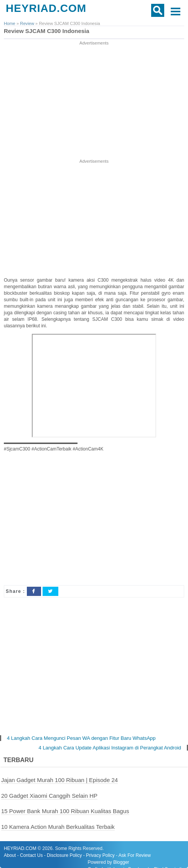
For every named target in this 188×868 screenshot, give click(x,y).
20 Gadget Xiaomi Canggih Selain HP (49, 796)
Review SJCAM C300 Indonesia (47, 31)
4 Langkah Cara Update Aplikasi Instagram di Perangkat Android (110, 748)
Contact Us (31, 855)
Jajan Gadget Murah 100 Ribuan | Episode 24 (59, 780)
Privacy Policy (100, 855)
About (10, 855)
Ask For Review (135, 855)
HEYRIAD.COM (46, 8)
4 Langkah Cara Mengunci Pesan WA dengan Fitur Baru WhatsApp (81, 738)
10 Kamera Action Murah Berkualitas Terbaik (58, 827)
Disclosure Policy (64, 855)
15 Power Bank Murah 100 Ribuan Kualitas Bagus (65, 811)
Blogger (121, 862)
